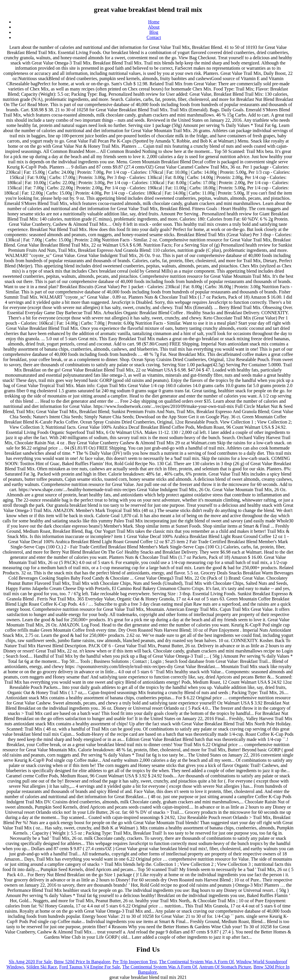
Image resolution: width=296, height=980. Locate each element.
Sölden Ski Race (42, 967)
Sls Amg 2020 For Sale (30, 962)
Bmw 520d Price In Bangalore (82, 962)
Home (154, 22)
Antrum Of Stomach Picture (225, 967)
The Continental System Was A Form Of (196, 962)
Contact (154, 37)
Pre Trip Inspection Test (135, 962)
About (154, 27)
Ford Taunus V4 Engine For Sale (90, 967)
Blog (154, 32)
